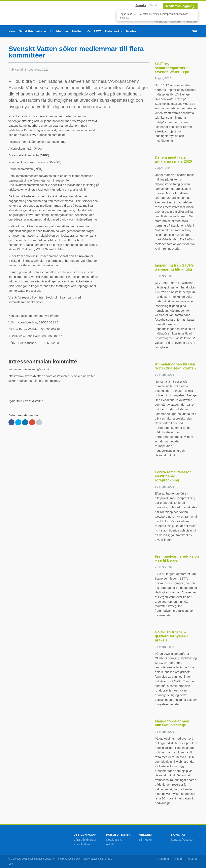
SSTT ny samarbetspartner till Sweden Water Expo (173, 68)
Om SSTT (94, 31)
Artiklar (111, 844)
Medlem (78, 31)
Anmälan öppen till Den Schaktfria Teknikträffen (175, 366)
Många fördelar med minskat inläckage (172, 723)
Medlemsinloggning (180, 6)
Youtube (192, 21)
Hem (12, 31)
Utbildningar (59, 31)
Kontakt (132, 31)
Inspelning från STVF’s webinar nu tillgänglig (174, 267)
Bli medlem (146, 840)
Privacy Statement (92, 859)
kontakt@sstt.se (182, 840)
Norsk (154, 5)
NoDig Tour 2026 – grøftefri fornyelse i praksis (171, 636)
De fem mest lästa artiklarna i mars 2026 (173, 159)
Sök (195, 31)
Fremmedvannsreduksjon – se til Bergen (177, 558)
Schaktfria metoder (33, 31)
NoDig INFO (114, 840)
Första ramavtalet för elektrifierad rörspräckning (173, 476)
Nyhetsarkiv (114, 31)
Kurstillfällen (82, 844)
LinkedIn (177, 21)
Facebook (160, 21)
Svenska (141, 5)
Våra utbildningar (85, 840)
